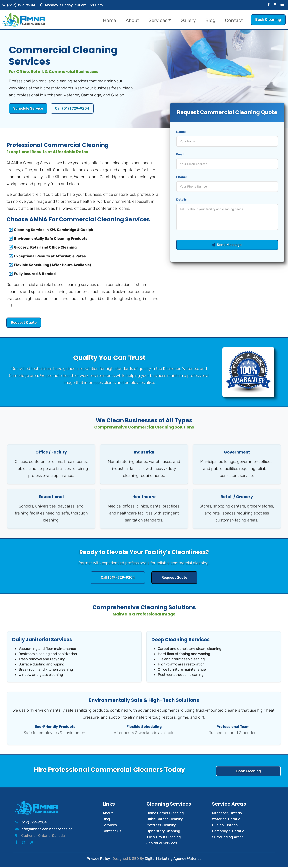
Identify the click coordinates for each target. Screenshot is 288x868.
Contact (234, 20)
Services (158, 20)
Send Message (227, 245)
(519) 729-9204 (34, 823)
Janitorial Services (162, 844)
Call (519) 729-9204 (75, 108)
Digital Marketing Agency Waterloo (173, 859)
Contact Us (112, 832)
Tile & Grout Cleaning (164, 838)
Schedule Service (29, 108)
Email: (181, 155)
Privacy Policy (98, 859)
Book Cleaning (268, 19)
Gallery (188, 20)
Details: (182, 200)
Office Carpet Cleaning (165, 820)
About (132, 20)
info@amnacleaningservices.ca (46, 830)
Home (109, 20)
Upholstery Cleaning (163, 832)
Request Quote (24, 323)
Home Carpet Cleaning (165, 814)
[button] (172, 20)
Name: (181, 132)
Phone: (181, 177)
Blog (210, 20)
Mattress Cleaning (161, 826)
